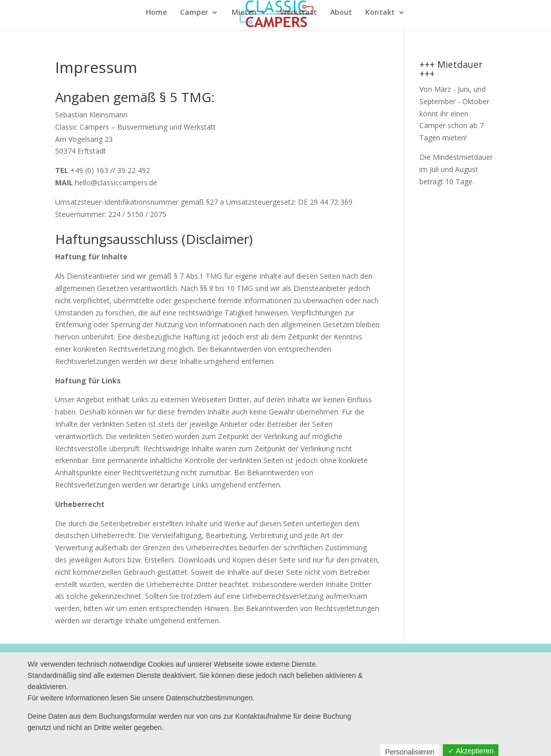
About (341, 13)
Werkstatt (298, 13)
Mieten (244, 13)
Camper (194, 13)
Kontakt (380, 13)
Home (156, 13)
